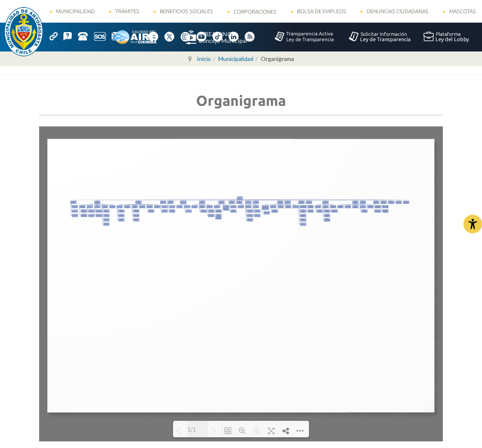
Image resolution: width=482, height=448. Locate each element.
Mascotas (462, 11)
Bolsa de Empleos (322, 11)
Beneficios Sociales (186, 11)
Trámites (127, 11)
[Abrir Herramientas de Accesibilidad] (473, 224)
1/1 (192, 429)
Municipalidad (75, 11)
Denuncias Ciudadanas (398, 11)
